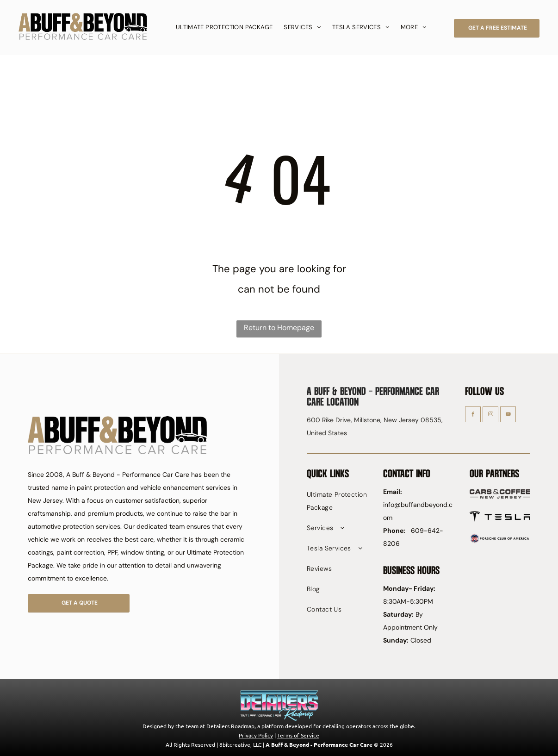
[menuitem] (224, 27)
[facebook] (473, 415)
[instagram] (490, 415)
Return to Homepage (279, 328)
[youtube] (508, 415)
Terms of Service (298, 735)
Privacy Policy (256, 735)
